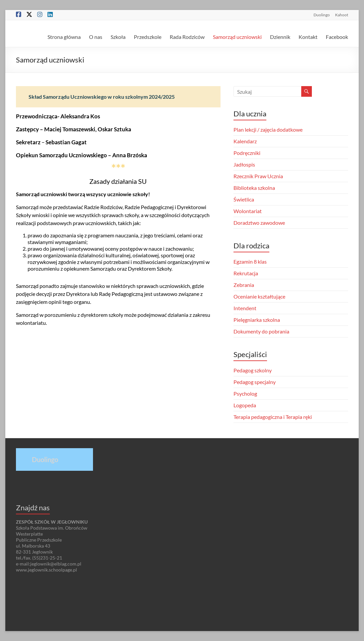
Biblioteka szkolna (254, 188)
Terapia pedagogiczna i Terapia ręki (273, 417)
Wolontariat (248, 211)
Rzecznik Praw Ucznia (258, 176)
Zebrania (244, 285)
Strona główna (64, 37)
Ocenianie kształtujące (259, 296)
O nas (96, 37)
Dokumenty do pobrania (261, 331)
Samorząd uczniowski (237, 37)
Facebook (337, 37)
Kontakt (308, 37)
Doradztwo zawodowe (259, 223)
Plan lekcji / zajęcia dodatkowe (268, 129)
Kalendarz (245, 141)
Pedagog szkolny (253, 370)
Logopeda (245, 405)
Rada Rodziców (187, 37)
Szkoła (118, 37)
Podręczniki (247, 153)
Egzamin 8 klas (250, 261)
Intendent (245, 308)
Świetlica (244, 199)
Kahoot (342, 15)
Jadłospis (244, 164)
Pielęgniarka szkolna (257, 320)
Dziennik (280, 37)
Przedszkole (148, 37)
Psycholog (245, 393)
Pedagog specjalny (255, 382)
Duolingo (322, 15)
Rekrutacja (246, 273)
